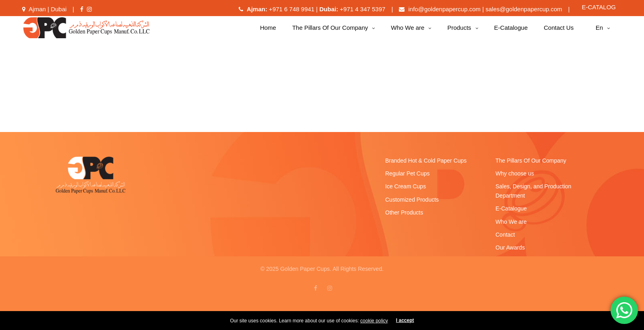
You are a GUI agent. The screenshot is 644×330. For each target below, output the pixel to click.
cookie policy (374, 325)
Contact (505, 239)
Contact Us (559, 32)
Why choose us (515, 177)
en (599, 32)
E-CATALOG (599, 11)
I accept (405, 324)
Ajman (37, 13)
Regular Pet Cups (408, 177)
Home (268, 32)
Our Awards (510, 252)
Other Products (404, 217)
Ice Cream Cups (406, 190)
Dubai (59, 13)
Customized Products (412, 204)
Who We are (408, 32)
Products (459, 32)
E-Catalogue (511, 32)
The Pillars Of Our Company (330, 32)
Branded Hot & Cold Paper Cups (426, 165)
